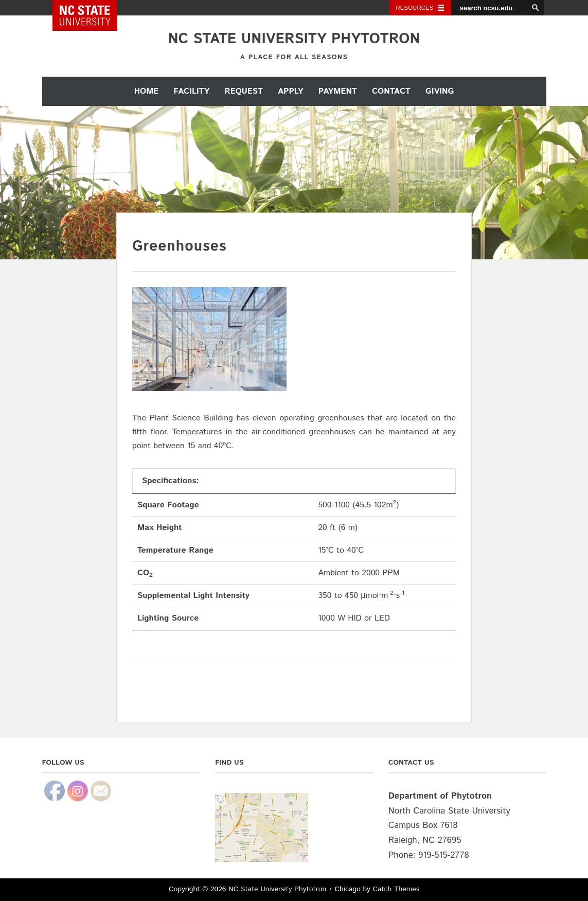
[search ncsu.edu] (490, 8)
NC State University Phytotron (294, 39)
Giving (440, 91)
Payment (338, 91)
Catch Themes (396, 889)
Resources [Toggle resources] (415, 8)
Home (147, 91)
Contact (391, 91)
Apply (290, 91)
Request (244, 91)
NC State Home (92, 8)
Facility (192, 91)
